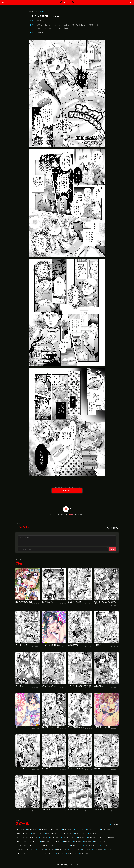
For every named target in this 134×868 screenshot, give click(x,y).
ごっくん (47, 25)
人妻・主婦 (23, 833)
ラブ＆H (94, 833)
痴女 (30, 849)
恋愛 (78, 841)
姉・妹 (34, 841)
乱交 (49, 849)
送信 (113, 549)
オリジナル (81, 833)
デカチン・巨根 (91, 845)
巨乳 (44, 829)
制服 (81, 837)
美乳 (68, 841)
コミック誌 (66, 833)
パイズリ (22, 845)
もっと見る (115, 824)
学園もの (22, 841)
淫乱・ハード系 (107, 837)
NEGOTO (67, 3)
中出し (83, 25)
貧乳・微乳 (52, 833)
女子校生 (92, 829)
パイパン (34, 853)
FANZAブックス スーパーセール (55, 845)
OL (40, 849)
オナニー (74, 849)
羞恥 (20, 849)
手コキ (60, 28)
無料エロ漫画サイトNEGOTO (69, 865)
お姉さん (22, 853)
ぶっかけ (34, 845)
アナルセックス (64, 25)
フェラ (79, 829)
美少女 (105, 829)
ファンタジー (68, 837)
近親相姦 (76, 845)
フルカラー (37, 833)
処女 (43, 837)
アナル (55, 25)
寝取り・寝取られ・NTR (27, 837)
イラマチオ (75, 25)
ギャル (86, 849)
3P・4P (54, 837)
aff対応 (40, 25)
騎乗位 (92, 837)
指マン (109, 849)
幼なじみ (61, 849)
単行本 (55, 829)
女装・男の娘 (41, 28)
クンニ (106, 845)
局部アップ (52, 28)
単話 (97, 25)
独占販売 (67, 28)
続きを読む (67, 490)
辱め (88, 841)
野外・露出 (100, 841)
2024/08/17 (41, 32)
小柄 (60, 853)
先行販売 (90, 25)
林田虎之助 (41, 21)
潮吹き (45, 841)
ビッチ (84, 853)
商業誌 (42, 12)
